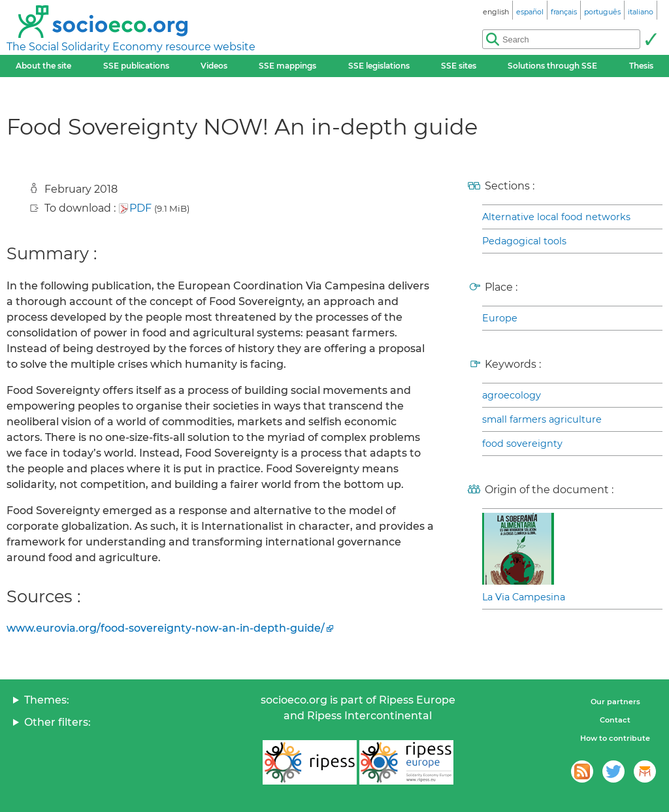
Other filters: (57, 722)
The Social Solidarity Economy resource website (131, 47)
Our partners (615, 702)
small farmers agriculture (542, 419)
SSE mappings (287, 66)
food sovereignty (522, 444)
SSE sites (459, 66)
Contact (615, 720)
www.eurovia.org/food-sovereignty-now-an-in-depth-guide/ (166, 628)
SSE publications (136, 66)
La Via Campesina (524, 597)
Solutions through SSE (552, 66)
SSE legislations (379, 66)
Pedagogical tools (524, 241)
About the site (43, 66)
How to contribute (615, 738)
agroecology (512, 395)
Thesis (641, 66)
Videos (214, 66)
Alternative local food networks (556, 217)
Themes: (47, 700)
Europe (500, 318)
